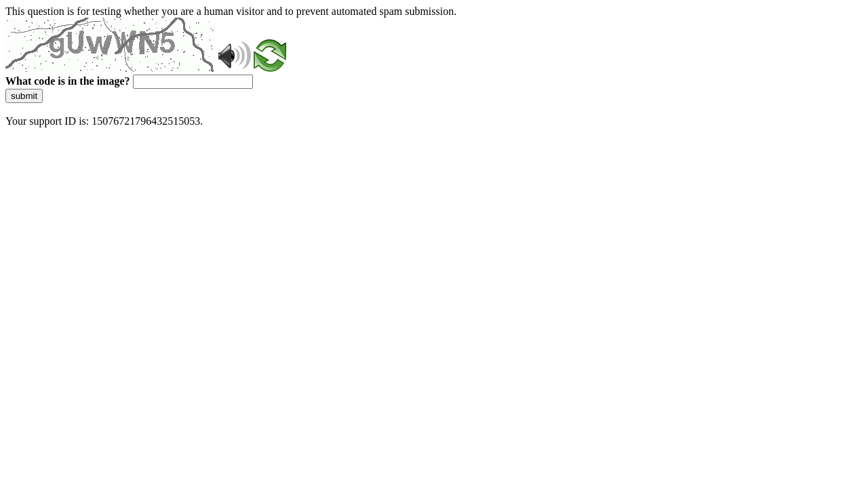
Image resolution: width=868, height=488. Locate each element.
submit (24, 96)
